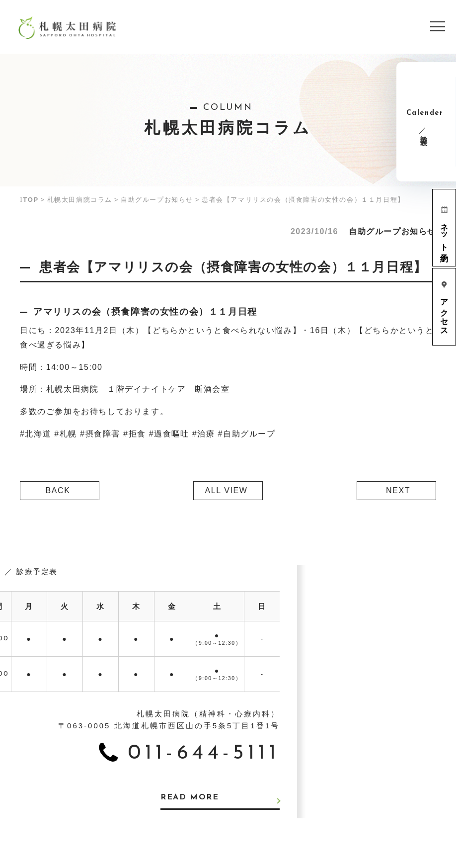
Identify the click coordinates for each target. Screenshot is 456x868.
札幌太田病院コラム (80, 200)
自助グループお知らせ (157, 200)
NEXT (398, 490)
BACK (58, 490)
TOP (29, 200)
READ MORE (190, 798)
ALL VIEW (226, 490)
